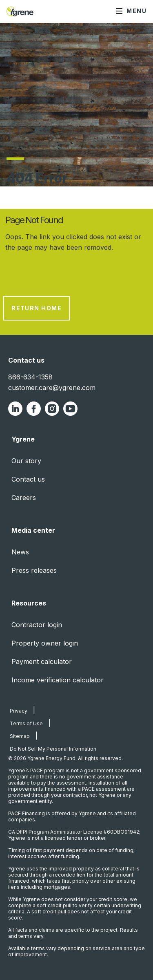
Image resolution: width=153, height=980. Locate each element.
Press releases (34, 570)
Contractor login (37, 625)
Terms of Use (26, 723)
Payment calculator (42, 662)
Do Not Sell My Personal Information (53, 749)
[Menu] (131, 12)
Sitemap (20, 736)
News (20, 552)
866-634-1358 (30, 377)
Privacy (19, 711)
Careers (24, 498)
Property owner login (45, 643)
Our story (26, 461)
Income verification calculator (58, 680)
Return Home (37, 308)
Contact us (28, 479)
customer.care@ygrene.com (52, 388)
